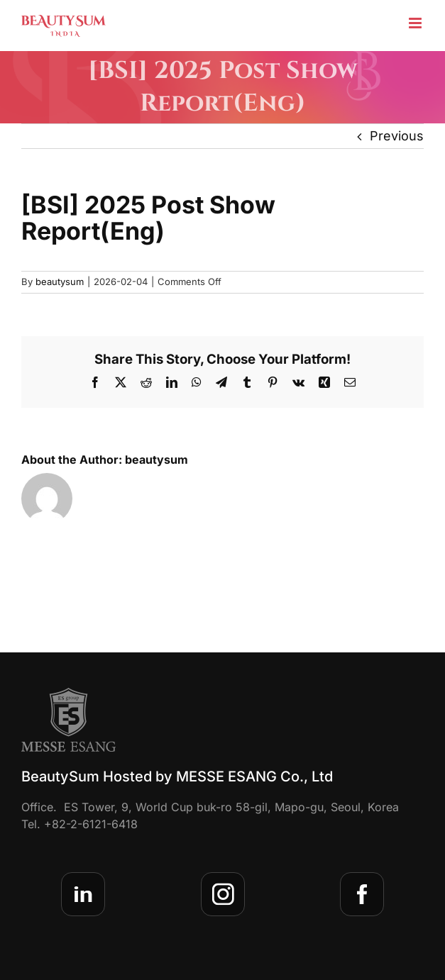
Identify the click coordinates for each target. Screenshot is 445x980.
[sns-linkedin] (83, 894)
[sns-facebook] (362, 894)
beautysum (60, 282)
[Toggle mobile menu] (416, 23)
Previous (397, 136)
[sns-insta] (223, 894)
